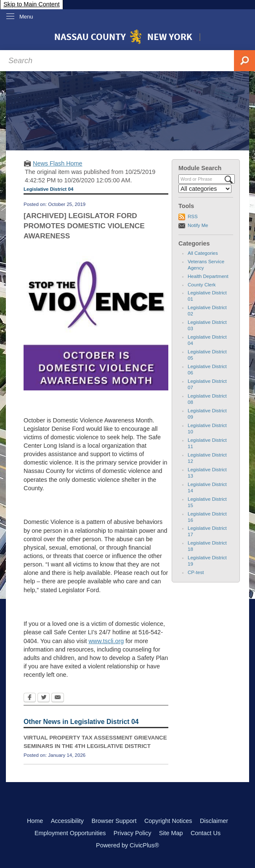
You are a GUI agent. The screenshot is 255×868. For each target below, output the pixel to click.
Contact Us (206, 833)
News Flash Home (58, 163)
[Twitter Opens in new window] (44, 698)
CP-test (196, 572)
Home (35, 821)
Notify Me (198, 225)
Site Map (171, 833)
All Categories (203, 253)
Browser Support (114, 821)
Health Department (208, 276)
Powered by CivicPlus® (127, 845)
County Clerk (202, 285)
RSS (193, 216)
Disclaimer (214, 821)
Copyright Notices (168, 821)
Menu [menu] (26, 17)
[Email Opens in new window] (58, 698)
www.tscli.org (106, 641)
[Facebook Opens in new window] (30, 698)
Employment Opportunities (70, 833)
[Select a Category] (205, 189)
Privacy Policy (133, 833)
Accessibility (67, 821)
